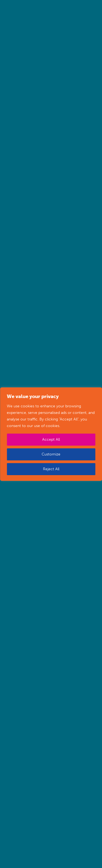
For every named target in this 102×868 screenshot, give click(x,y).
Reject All (51, 469)
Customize (51, 454)
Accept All (51, 439)
